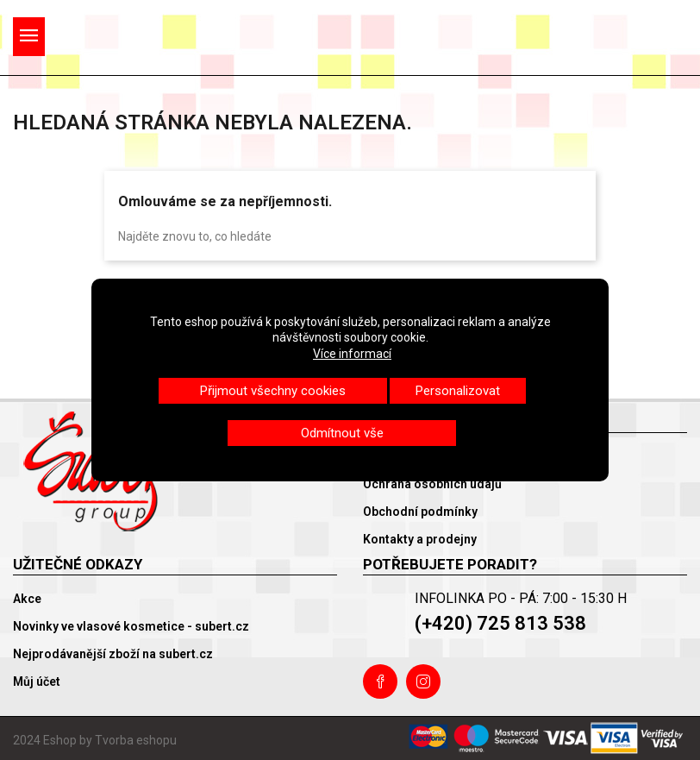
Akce (27, 599)
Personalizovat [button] (458, 391)
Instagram (423, 681)
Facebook (380, 681)
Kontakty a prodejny (420, 539)
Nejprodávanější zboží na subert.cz (113, 654)
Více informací (352, 354)
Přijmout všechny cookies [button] (273, 391)
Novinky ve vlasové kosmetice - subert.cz (131, 626)
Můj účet (37, 681)
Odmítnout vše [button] (342, 433)
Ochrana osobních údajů (432, 484)
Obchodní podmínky (420, 512)
